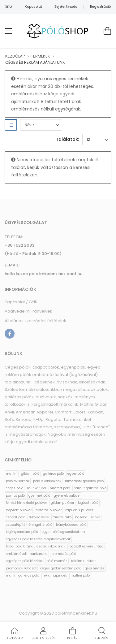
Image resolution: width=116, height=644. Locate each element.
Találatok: (67, 139)
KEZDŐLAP (15, 56)
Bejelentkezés (66, 6)
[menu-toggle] (8, 31)
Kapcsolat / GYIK (21, 302)
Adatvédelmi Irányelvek (28, 311)
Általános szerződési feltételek (35, 321)
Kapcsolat (33, 6)
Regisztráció (100, 6)
